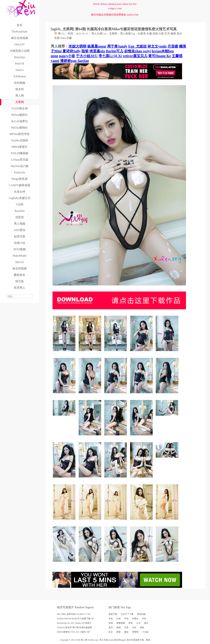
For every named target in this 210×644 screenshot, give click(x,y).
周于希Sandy (117, 46)
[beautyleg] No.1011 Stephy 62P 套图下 (74, 623)
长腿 (149, 34)
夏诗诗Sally (72, 51)
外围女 (135, 619)
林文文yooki (157, 46)
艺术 (167, 34)
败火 (146, 623)
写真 (126, 627)
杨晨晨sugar (97, 46)
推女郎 (117, 640)
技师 (111, 623)
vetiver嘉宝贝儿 (135, 56)
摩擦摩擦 (121, 623)
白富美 (142, 34)
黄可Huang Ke (160, 56)
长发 (111, 619)
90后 (134, 627)
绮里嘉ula (97, 51)
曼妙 (126, 632)
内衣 (144, 619)
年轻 (126, 619)
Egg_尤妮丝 (137, 46)
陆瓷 (85, 51)
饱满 (119, 627)
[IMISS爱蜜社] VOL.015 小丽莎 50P (73, 632)
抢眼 (119, 632)
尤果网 (113, 34)
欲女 (111, 632)
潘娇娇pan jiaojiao (75, 61)
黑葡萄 (135, 632)
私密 (57, 38)
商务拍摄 (141, 614)
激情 (173, 34)
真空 (111, 627)
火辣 (161, 34)
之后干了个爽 (127, 614)
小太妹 (145, 632)
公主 (138, 623)
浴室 (155, 34)
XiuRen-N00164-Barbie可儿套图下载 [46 (75, 619)
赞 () (59, 34)
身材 (142, 627)
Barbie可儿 (115, 51)
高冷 (179, 34)
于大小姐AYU (87, 56)
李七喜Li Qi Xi (110, 56)
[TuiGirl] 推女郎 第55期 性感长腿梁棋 (74, 627)
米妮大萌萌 (77, 46)
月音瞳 (173, 46)
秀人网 (84, 640)
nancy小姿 (67, 56)
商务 (131, 623)
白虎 (119, 619)
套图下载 (113, 614)
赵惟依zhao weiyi (137, 51)
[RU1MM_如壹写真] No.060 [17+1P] (74, 614)
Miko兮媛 (66, 38)
